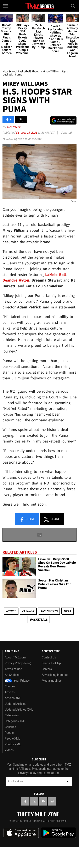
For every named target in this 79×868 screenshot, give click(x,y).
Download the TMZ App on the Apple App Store (21, 833)
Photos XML (13, 744)
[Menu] (6, 6)
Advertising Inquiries (55, 675)
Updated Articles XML (19, 710)
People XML (13, 739)
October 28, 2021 (27, 132)
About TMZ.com (15, 657)
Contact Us (49, 657)
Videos (9, 750)
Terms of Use (13, 669)
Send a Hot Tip (51, 663)
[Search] (73, 6)
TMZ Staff (13, 127)
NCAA (67, 611)
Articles (10, 692)
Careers (47, 669)
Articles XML (13, 698)
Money (11, 611)
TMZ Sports (49, 611)
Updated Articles (15, 704)
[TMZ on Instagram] (52, 801)
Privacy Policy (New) (18, 663)
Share (27, 519)
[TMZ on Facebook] (25, 801)
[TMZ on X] (34, 801)
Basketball (39, 619)
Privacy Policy (27, 773)
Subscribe (68, 782)
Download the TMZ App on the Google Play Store (58, 833)
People (9, 733)
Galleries (10, 727)
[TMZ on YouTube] (43, 801)
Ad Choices (12, 675)
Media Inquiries (52, 681)
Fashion (28, 611)
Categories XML (15, 721)
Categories (12, 715)
